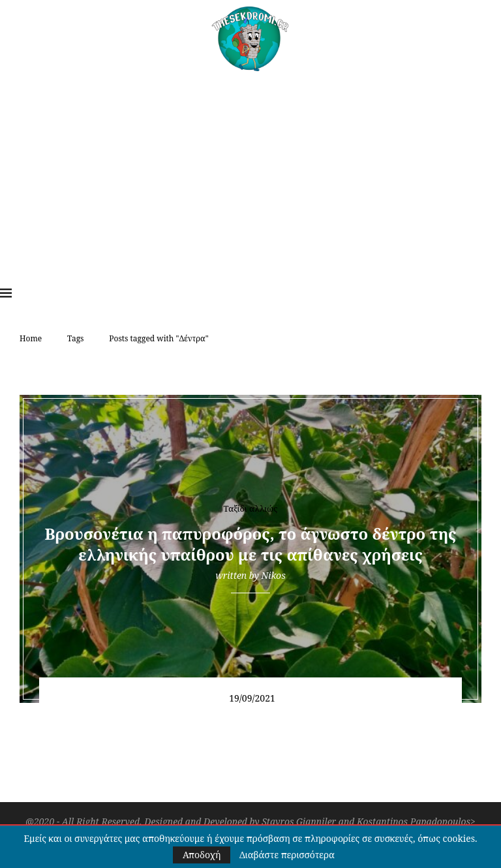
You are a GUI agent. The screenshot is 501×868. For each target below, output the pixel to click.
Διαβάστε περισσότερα (287, 855)
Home (31, 338)
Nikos (273, 575)
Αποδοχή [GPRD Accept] (202, 855)
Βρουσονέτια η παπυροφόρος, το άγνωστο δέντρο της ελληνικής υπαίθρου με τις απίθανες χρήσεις (251, 544)
